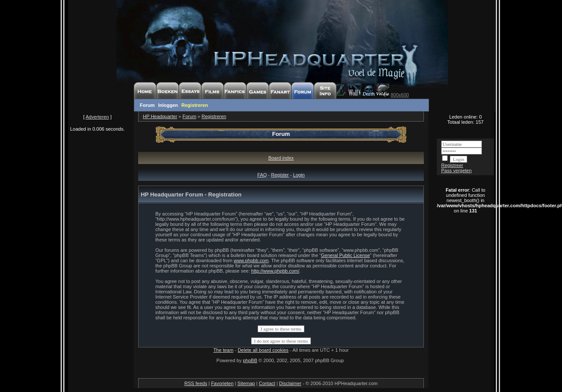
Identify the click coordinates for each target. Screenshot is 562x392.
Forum (147, 105)
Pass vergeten (456, 170)
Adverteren (97, 117)
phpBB (250, 360)
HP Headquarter (160, 116)
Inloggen (168, 105)
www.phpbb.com (251, 260)
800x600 (400, 95)
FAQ (262, 175)
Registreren (195, 105)
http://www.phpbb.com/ (275, 271)
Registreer (452, 165)
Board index (281, 158)
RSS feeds (196, 383)
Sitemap (246, 383)
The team (223, 350)
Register (280, 175)
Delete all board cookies (263, 350)
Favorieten (222, 383)
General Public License (345, 255)
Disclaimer (290, 383)
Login (299, 175)
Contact (267, 383)
